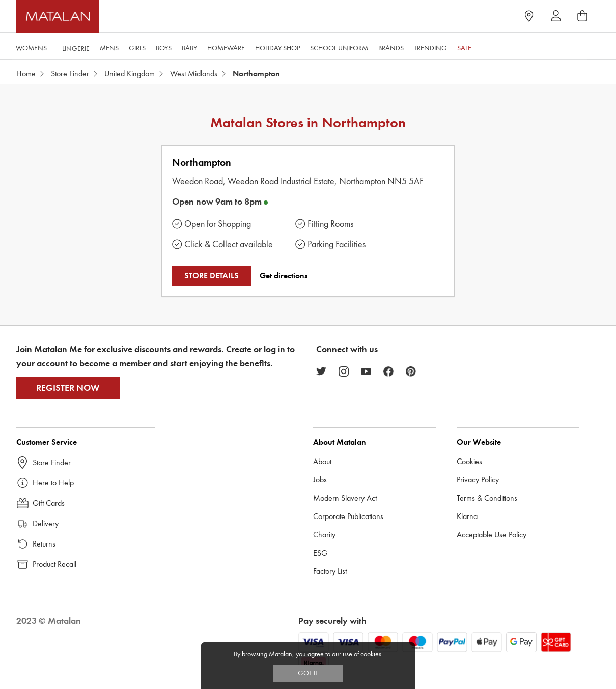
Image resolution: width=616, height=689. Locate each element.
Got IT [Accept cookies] (308, 673)
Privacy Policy (478, 480)
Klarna (467, 516)
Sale (464, 47)
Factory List (330, 571)
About (322, 461)
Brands (390, 47)
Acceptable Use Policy (492, 535)
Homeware (226, 47)
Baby (189, 47)
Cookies (469, 461)
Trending (430, 47)
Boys (163, 47)
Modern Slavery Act (345, 498)
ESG (320, 553)
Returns (44, 544)
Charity (324, 535)
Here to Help (53, 483)
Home (26, 74)
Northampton (202, 163)
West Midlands (194, 74)
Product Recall (54, 564)
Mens (109, 47)
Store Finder (70, 74)
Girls (137, 47)
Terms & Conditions (487, 498)
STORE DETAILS (212, 276)
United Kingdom (130, 74)
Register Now (68, 388)
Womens (31, 47)
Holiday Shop (277, 47)
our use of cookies (357, 654)
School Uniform (339, 47)
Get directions (284, 276)
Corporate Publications (348, 516)
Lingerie (75, 47)
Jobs (320, 480)
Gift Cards (49, 503)
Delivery (46, 523)
